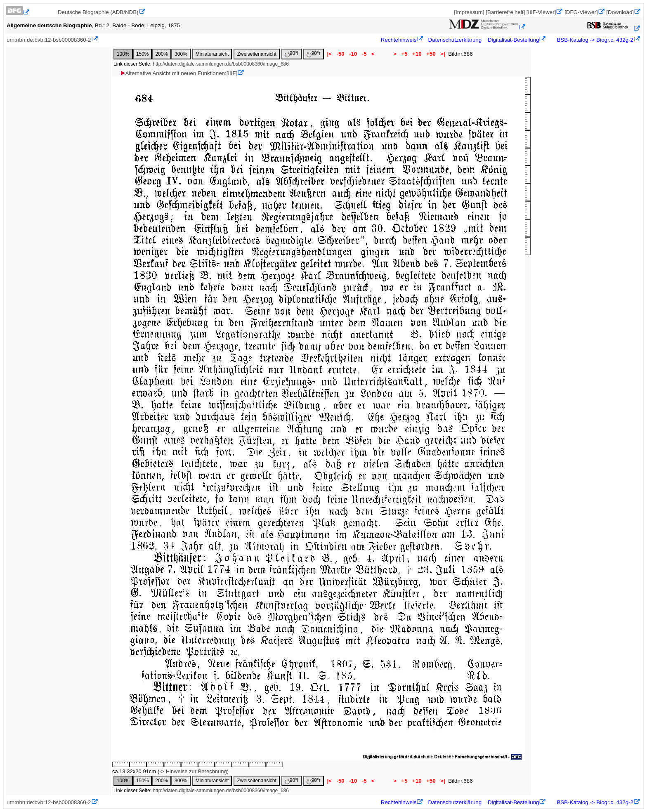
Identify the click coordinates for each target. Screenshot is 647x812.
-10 (353, 54)
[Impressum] (469, 12)
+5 (405, 54)
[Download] (620, 12)
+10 (417, 54)
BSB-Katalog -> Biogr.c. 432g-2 (594, 40)
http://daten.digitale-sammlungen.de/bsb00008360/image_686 (221, 64)
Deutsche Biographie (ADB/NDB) (98, 12)
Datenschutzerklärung (455, 40)
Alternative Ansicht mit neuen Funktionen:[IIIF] (178, 73)
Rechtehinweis (399, 40)
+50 (431, 54)
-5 (364, 54)
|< (329, 54)
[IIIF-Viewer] (541, 12)
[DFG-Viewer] (581, 12)
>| (443, 54)
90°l (292, 54)
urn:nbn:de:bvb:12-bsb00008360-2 (49, 40)
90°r (314, 54)
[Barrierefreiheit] (505, 12)
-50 (341, 54)
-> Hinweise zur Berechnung (193, 771)
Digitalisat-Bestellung (513, 40)
